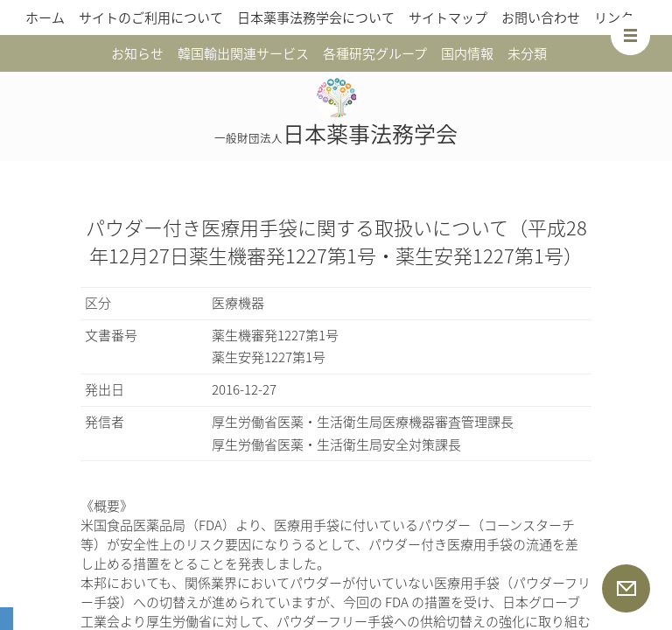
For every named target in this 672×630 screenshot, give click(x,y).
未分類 (527, 53)
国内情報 (467, 53)
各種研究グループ (375, 53)
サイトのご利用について (151, 17)
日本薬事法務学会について (316, 17)
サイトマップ (448, 17)
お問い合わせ (541, 17)
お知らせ (137, 53)
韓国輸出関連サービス (243, 53)
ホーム (45, 17)
